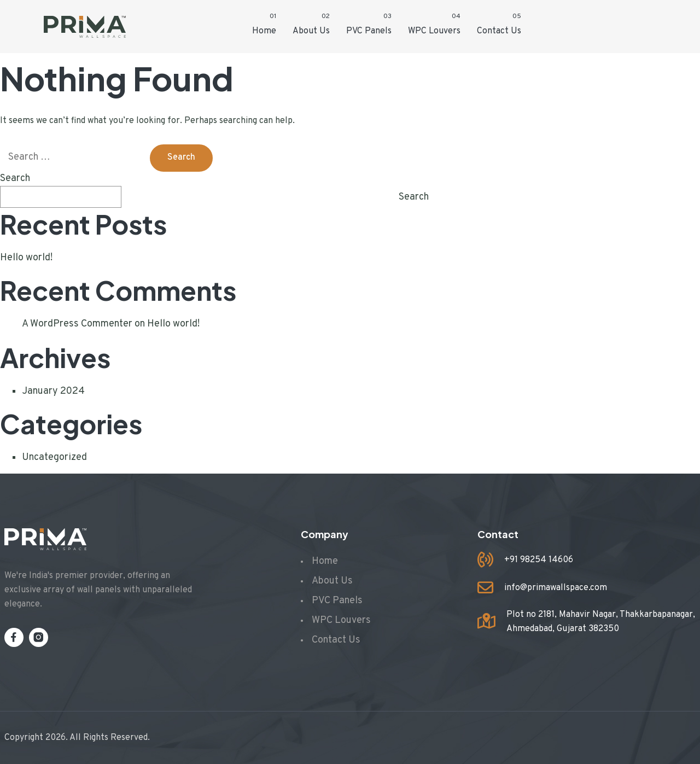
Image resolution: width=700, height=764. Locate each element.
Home (264, 31)
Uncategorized (54, 457)
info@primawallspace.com (556, 588)
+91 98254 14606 (539, 560)
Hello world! (26, 258)
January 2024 (53, 391)
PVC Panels (369, 31)
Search (15, 179)
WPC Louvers (434, 31)
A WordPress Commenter (77, 324)
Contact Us (499, 31)
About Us (311, 31)
